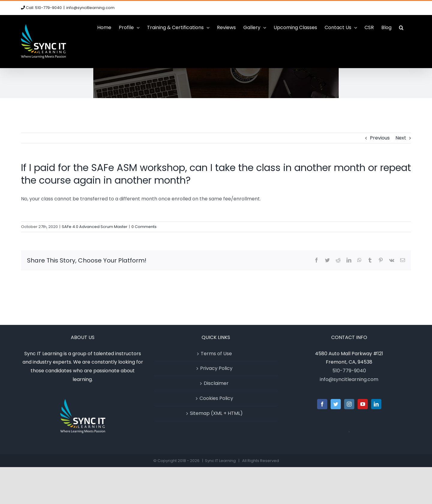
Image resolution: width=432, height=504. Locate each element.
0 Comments (144, 227)
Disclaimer (216, 383)
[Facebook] (322, 404)
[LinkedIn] (376, 404)
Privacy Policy (216, 368)
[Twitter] (336, 404)
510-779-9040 (349, 371)
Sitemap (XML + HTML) (216, 413)
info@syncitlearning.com (90, 8)
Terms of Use (216, 354)
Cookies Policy (216, 398)
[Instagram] (349, 404)
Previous (380, 138)
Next (401, 138)
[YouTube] (363, 404)
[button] (401, 28)
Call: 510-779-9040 (44, 8)
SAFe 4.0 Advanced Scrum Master (95, 227)
